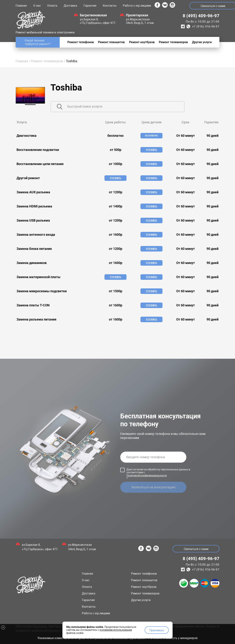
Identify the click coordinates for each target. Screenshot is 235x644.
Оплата (52, 6)
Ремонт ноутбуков (144, 587)
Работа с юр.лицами (137, 6)
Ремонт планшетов (144, 580)
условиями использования (116, 630)
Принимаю (157, 630)
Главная (21, 6)
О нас (37, 6)
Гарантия (90, 6)
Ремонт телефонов (144, 574)
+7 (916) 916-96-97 (206, 27)
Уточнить (151, 150)
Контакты (110, 6)
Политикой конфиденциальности (147, 475)
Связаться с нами (196, 549)
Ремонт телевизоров (47, 61)
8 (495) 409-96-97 (201, 16)
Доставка (70, 6)
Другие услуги (141, 600)
